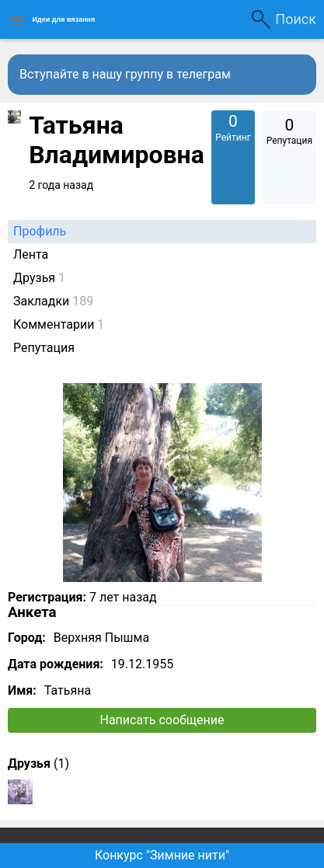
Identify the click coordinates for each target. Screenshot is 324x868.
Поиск (296, 19)
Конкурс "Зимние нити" (162, 855)
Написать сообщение (162, 720)
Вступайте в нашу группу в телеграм (125, 74)
